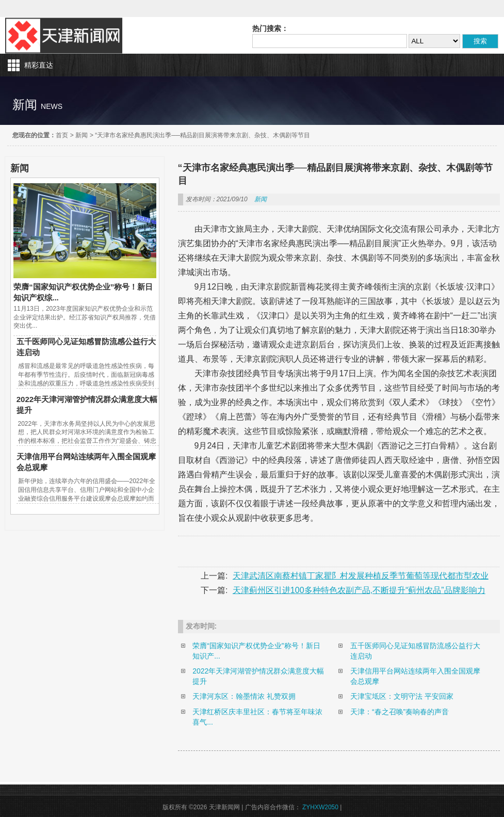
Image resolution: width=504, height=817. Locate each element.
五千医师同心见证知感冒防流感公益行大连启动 (415, 651)
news (52, 106)
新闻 (82, 135)
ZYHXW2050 (321, 807)
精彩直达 (39, 65)
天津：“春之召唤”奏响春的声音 (400, 712)
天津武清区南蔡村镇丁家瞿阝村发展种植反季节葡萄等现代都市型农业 (361, 576)
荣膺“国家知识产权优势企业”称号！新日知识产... (256, 651)
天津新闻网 (64, 35)
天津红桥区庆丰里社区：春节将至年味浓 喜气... (257, 717)
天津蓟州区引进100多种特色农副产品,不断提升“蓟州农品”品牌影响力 (359, 590)
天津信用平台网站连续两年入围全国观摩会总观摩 (415, 676)
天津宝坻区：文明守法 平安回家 (402, 696)
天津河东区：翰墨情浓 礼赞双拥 (244, 696)
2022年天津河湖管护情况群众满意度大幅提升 (258, 676)
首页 (62, 135)
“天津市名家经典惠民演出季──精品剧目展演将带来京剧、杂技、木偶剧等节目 (202, 135)
